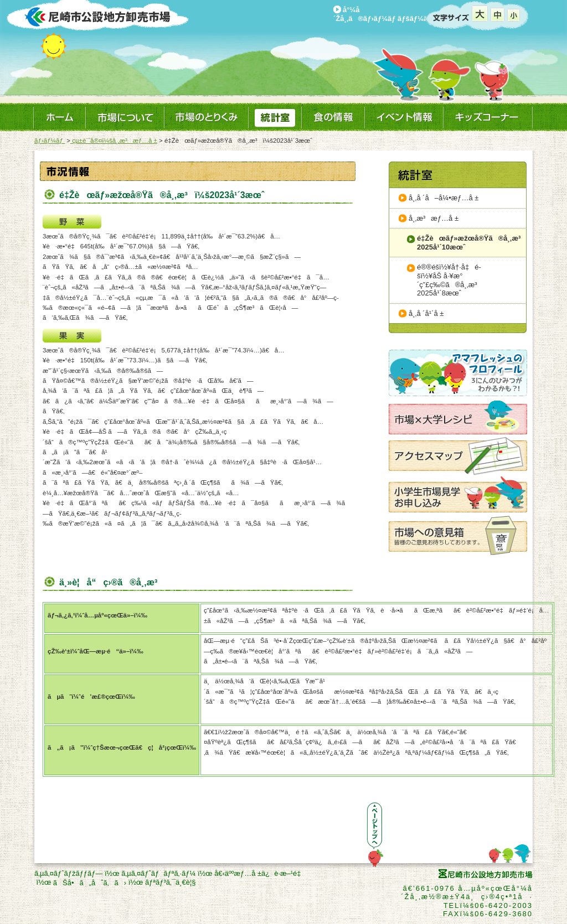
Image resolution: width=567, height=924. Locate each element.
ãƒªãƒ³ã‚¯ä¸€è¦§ (171, 882)
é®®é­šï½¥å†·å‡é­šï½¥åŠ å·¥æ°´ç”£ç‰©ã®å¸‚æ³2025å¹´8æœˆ (450, 280)
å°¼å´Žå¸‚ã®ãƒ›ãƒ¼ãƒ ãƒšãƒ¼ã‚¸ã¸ (389, 14)
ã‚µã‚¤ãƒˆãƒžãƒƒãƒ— (68, 873)
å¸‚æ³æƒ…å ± (434, 218)
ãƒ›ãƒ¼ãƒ (50, 141)
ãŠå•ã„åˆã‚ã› (90, 883)
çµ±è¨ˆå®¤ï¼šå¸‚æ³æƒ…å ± (114, 141)
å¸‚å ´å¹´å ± (426, 313)
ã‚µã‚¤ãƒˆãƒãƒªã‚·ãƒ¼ (158, 873)
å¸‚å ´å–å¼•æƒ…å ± (444, 198)
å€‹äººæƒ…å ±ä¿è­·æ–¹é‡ (260, 873)
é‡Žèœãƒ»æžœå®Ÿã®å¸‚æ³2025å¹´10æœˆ (471, 243)
